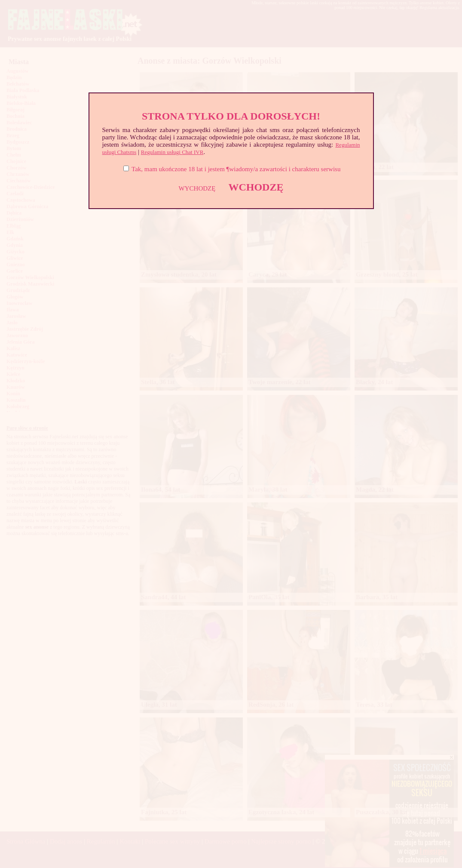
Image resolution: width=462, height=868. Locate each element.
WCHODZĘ (256, 187)
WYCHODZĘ (197, 188)
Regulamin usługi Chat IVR (172, 152)
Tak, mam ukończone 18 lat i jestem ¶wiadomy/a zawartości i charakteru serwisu (236, 169)
